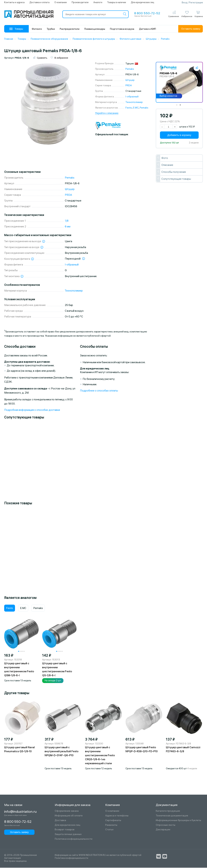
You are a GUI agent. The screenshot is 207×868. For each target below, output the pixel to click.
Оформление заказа (67, 811)
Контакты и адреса (14, 2)
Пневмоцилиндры (95, 29)
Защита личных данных (68, 835)
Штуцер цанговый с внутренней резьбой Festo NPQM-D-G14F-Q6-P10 (62, 752)
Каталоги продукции (168, 811)
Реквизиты (111, 825)
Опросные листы (166, 825)
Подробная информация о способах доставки (32, 410)
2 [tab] (181, 107)
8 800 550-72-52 (147, 13)
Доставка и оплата (39, 2)
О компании (61, 2)
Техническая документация (172, 816)
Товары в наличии (117, 2)
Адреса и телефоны (117, 816)
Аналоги (98, 2)
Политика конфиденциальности (74, 839)
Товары (16, 29)
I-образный (132, 97)
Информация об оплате (69, 816)
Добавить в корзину (179, 136)
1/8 (67, 221)
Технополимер (134, 102)
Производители (80, 2)
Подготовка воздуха (122, 29)
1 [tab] (178, 107)
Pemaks (130, 69)
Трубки (51, 29)
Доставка (60, 821)
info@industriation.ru (19, 812)
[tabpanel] (179, 83)
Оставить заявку (191, 29)
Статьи (109, 830)
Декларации (163, 830)
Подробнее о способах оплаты (99, 391)
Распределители (70, 29)
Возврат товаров (65, 830)
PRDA (129, 86)
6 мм (68, 227)
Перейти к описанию (107, 114)
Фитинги (37, 29)
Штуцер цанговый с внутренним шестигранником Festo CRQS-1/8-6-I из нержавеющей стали (100, 756)
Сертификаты (113, 821)
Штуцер (130, 80)
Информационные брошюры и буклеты (178, 821)
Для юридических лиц (142, 2)
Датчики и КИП (147, 29)
